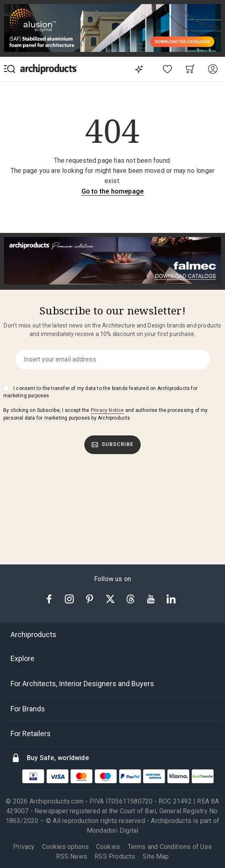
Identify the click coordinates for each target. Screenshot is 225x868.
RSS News (72, 856)
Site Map (156, 856)
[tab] (112, 635)
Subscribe (113, 444)
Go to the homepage (113, 191)
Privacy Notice (107, 410)
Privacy (24, 847)
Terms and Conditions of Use (170, 847)
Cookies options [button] (65, 847)
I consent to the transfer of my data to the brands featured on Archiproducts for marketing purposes (100, 392)
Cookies (108, 847)
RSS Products (115, 856)
